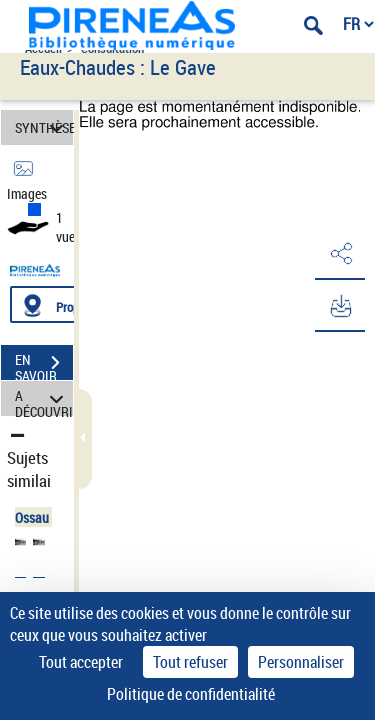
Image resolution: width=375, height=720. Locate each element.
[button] (340, 254)
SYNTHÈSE (44, 127)
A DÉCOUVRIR (44, 398)
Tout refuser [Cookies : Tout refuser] (190, 662)
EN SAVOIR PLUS (44, 365)
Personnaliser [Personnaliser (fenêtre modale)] (301, 662)
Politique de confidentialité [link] (191, 694)
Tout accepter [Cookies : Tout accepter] (81, 662)
